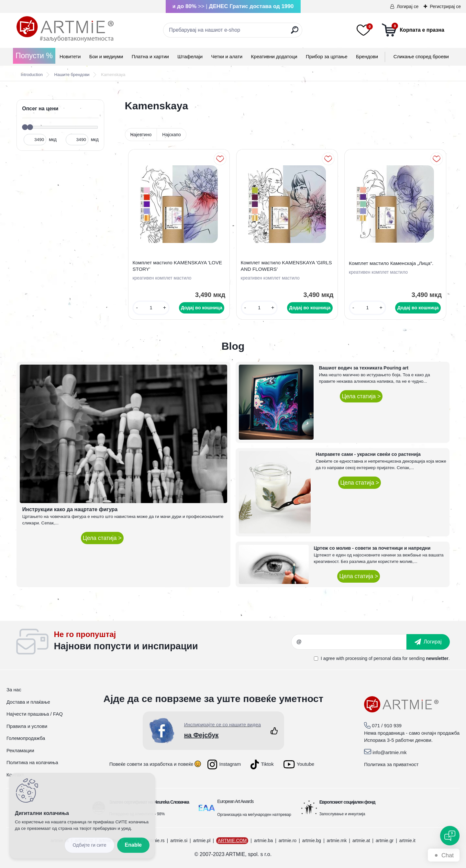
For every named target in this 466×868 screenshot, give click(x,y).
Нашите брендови (72, 75)
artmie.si (179, 841)
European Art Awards (235, 801)
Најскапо (172, 135)
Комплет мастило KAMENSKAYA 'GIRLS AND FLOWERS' (286, 266)
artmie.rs (156, 841)
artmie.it (407, 841)
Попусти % (34, 56)
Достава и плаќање (28, 702)
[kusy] (151, 308)
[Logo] (65, 29)
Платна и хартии (150, 56)
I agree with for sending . (385, 658)
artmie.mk (337, 841)
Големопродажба (26, 738)
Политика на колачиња (32, 762)
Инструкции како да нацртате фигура (70, 509)
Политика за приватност (391, 764)
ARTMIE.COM (232, 841)
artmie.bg (312, 841)
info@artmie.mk (389, 752)
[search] (295, 33)
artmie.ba (263, 841)
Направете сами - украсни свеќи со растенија (368, 454)
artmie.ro (288, 841)
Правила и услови (27, 726)
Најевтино (141, 135)
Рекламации (20, 750)
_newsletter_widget (172, 642)
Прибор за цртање (327, 56)
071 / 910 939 (387, 725)
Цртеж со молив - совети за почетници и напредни (372, 548)
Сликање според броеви (421, 56)
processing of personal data (373, 658)
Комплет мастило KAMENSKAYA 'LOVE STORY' (177, 266)
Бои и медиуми (106, 56)
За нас (14, 690)
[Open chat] (450, 836)
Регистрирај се (445, 6)
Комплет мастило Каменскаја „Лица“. (391, 263)
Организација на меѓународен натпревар (254, 815)
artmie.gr (385, 841)
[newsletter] (428, 642)
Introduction (32, 75)
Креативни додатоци (274, 56)
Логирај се (408, 6)
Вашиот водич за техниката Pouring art (364, 368)
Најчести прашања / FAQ (35, 714)
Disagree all (89, 845)
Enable (133, 845)
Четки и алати (227, 56)
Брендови (367, 56)
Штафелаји (190, 56)
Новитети (70, 56)
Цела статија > (102, 538)
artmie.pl (202, 841)
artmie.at (361, 841)
